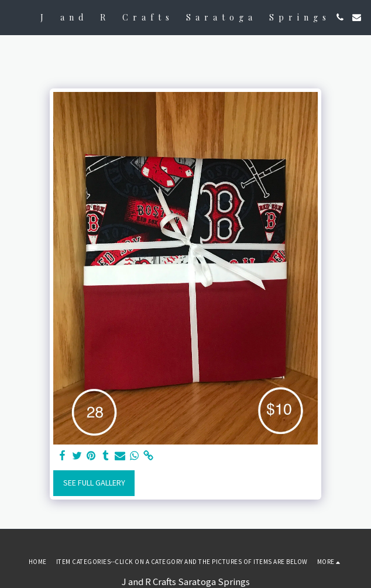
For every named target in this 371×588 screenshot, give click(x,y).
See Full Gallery (94, 483)
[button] (13, 17)
